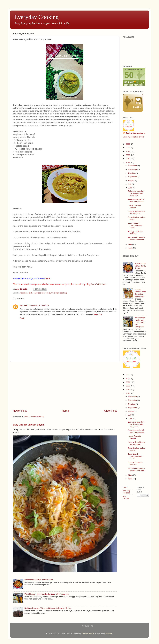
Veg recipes (126, 497)
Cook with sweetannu (135, 133)
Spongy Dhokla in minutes (135, 233)
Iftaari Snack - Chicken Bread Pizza (135, 225)
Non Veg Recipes (127, 492)
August (131, 181)
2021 (128, 151)
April (130, 248)
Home (65, 411)
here (48, 278)
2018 (128, 162)
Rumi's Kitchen (98, 284)
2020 (128, 155)
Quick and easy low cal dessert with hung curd (136, 193)
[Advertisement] (65, 385)
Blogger (109, 633)
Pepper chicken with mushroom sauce (136, 239)
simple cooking (60, 293)
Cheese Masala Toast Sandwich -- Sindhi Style (140, 293)
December (133, 166)
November (133, 169)
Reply (22, 318)
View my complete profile (133, 137)
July (130, 184)
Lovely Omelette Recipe (135, 206)
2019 (128, 159)
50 (129, 75)
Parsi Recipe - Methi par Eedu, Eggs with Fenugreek (46, 594)
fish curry (49, 293)
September (133, 177)
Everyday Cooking (36, 17)
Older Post (110, 411)
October (132, 173)
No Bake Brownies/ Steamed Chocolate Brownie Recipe (48, 608)
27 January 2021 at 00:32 (38, 305)
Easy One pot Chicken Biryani (29, 425)
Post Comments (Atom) (34, 416)
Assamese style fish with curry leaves (136, 200)
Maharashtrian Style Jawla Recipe (39, 580)
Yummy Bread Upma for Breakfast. (136, 212)
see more (98, 314)
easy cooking (39, 293)
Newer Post (20, 411)
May (130, 244)
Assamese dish (26, 293)
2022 (128, 148)
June (130, 188)
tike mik (23, 305)
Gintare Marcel (88, 633)
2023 (128, 144)
